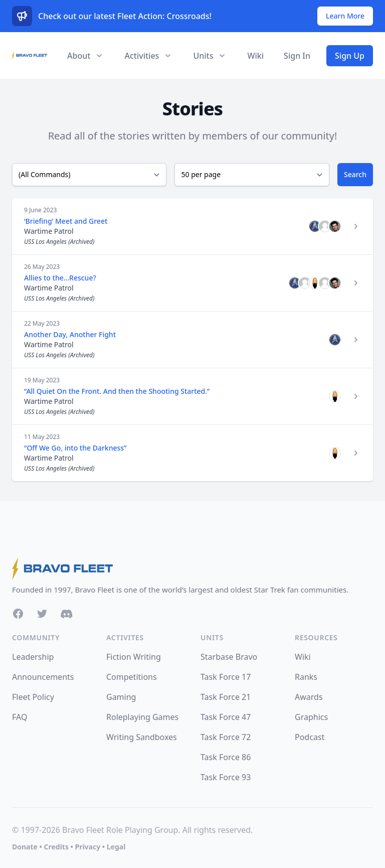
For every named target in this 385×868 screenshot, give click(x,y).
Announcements (43, 677)
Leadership (33, 657)
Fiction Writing (134, 657)
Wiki (255, 56)
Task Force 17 (226, 677)
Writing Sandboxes (142, 737)
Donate (25, 847)
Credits (56, 847)
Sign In (297, 56)
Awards (309, 697)
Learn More (345, 16)
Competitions (132, 677)
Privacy (87, 847)
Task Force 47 (226, 717)
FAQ (20, 717)
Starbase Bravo (229, 657)
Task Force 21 (226, 697)
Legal (116, 847)
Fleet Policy (33, 697)
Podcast (310, 737)
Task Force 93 (226, 777)
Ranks (306, 677)
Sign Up (350, 56)
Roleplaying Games (142, 717)
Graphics (311, 717)
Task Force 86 (226, 757)
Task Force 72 (226, 737)
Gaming (121, 697)
